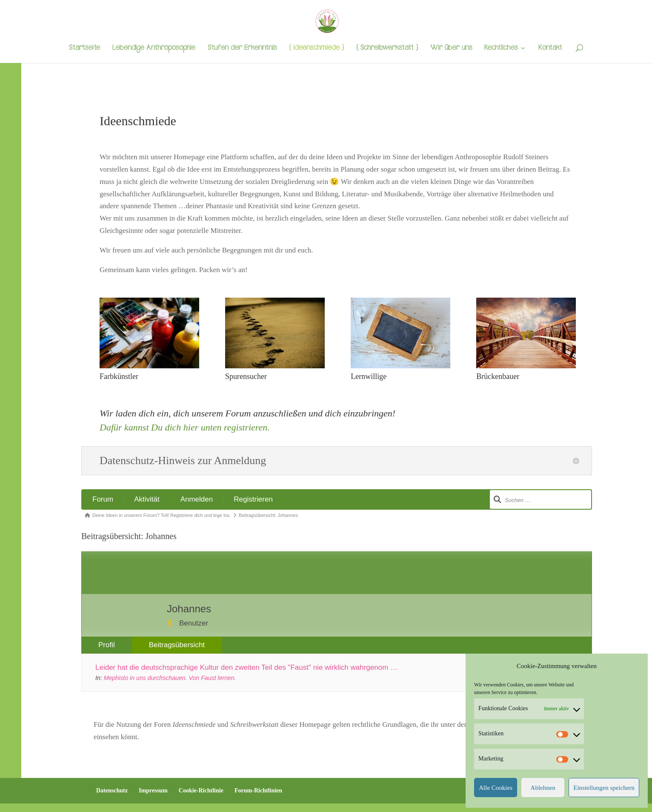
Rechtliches (501, 49)
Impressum (153, 790)
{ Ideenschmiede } (316, 49)
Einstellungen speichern (604, 788)
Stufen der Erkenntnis (242, 49)
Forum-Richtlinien (258, 790)
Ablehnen (543, 788)
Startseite (84, 49)
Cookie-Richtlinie (201, 790)
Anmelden (197, 499)
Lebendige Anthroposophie (154, 49)
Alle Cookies (496, 788)
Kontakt (550, 49)
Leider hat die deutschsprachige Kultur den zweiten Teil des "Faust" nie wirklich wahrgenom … (246, 667)
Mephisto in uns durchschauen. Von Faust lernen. (170, 678)
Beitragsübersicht (177, 645)
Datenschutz (112, 790)
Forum (103, 499)
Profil (107, 645)
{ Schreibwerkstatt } (387, 49)
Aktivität (147, 499)
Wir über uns (451, 49)
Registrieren (253, 499)
